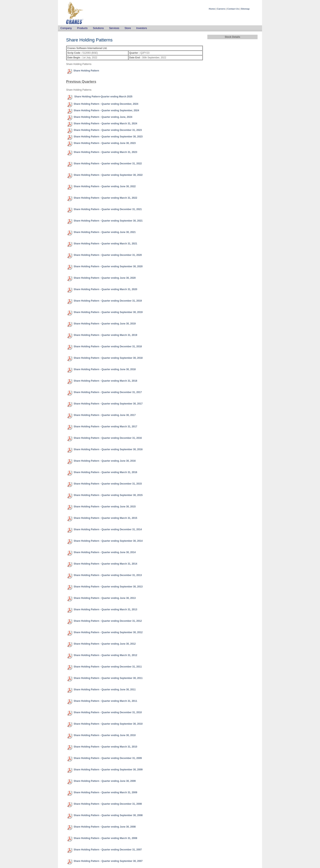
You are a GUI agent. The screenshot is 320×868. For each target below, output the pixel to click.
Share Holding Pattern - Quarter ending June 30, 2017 (105, 415)
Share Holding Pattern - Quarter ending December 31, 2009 (108, 758)
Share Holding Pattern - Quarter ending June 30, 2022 (105, 186)
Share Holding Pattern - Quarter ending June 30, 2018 (105, 369)
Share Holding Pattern (86, 71)
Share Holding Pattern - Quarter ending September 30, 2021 (108, 221)
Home (212, 9)
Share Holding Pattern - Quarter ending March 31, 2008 (105, 838)
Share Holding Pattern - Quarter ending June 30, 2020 (105, 278)
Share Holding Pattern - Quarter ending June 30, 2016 (105, 461)
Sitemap (245, 9)
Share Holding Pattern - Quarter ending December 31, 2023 (108, 130)
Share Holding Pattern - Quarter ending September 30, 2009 (108, 770)
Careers (221, 9)
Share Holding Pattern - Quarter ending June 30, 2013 (105, 598)
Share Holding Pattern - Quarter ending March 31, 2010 (105, 747)
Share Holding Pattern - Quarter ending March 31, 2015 (105, 518)
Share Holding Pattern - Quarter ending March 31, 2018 (105, 381)
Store (128, 28)
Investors (142, 28)
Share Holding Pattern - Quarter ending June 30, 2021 (105, 232)
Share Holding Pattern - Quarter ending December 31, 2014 (108, 529)
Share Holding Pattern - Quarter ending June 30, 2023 (105, 143)
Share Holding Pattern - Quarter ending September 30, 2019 (108, 312)
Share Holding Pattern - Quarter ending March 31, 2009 (105, 792)
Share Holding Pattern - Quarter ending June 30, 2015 (105, 507)
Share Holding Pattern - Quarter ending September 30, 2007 (108, 861)
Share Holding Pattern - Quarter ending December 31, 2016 (108, 438)
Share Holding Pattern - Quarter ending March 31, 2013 (105, 609)
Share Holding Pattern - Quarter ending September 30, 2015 (108, 495)
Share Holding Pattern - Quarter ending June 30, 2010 (105, 735)
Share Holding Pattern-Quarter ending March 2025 (103, 97)
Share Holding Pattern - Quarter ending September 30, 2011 (108, 678)
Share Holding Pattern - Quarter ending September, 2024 (106, 110)
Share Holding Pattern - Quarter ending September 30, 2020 (108, 266)
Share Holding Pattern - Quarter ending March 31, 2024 (105, 124)
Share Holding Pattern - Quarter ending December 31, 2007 (108, 850)
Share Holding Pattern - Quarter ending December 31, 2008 (108, 804)
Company (66, 28)
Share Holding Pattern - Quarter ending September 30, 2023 (108, 137)
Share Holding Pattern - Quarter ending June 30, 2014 (105, 552)
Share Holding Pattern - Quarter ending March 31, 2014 (105, 564)
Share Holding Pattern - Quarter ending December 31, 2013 (108, 575)
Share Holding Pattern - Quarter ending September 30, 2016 (108, 449)
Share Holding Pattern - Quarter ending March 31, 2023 (105, 152)
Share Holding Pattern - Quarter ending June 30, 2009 (105, 781)
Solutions (98, 28)
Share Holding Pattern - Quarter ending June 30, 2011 (105, 690)
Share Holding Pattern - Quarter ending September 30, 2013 (108, 587)
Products (82, 28)
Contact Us (233, 9)
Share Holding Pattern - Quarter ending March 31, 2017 (105, 427)
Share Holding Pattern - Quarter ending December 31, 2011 (108, 667)
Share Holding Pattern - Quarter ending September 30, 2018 (108, 358)
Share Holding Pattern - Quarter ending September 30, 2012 (108, 632)
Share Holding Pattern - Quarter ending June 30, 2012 (105, 644)
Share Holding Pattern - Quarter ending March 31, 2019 (105, 335)
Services (114, 28)
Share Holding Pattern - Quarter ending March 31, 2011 (105, 701)
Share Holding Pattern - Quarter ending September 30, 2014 (108, 541)
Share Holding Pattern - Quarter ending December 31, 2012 (108, 621)
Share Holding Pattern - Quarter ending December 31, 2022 (108, 164)
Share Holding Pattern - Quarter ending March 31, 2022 (105, 198)
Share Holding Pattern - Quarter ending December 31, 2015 (108, 484)
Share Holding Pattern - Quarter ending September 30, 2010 (108, 724)
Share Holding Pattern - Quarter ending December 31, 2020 (108, 255)
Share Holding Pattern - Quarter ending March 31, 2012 (105, 655)
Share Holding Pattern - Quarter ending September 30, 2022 (108, 175)
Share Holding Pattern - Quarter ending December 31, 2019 (108, 301)
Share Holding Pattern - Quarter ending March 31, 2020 (105, 289)
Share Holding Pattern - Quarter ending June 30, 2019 (105, 324)
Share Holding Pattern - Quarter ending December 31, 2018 (108, 347)
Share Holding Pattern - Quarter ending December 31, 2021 (108, 209)
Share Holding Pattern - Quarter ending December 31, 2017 (108, 392)
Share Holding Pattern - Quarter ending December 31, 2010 (108, 712)
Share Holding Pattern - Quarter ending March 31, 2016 (105, 472)
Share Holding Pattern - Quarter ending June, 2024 (103, 117)
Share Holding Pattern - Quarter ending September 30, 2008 (108, 815)
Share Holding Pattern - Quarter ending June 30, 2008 (105, 827)
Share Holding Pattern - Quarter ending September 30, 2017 (108, 404)
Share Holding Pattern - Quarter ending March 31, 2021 (105, 244)
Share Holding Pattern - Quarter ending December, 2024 (106, 104)
